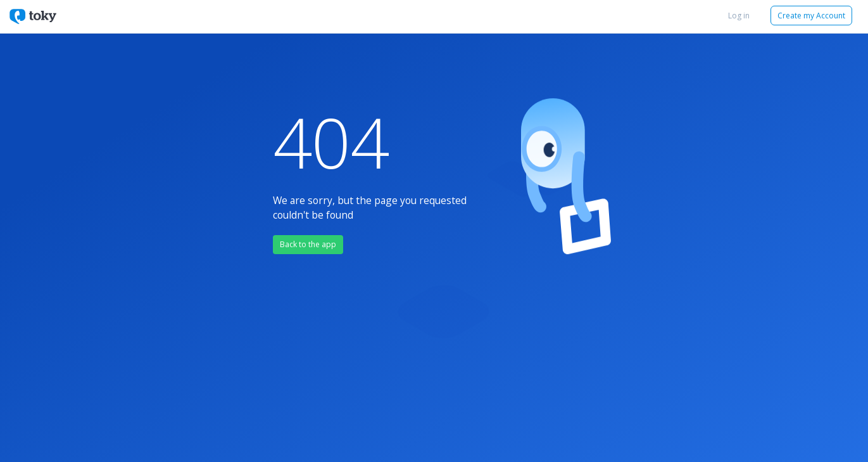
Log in (739, 16)
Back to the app (308, 244)
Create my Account (811, 16)
